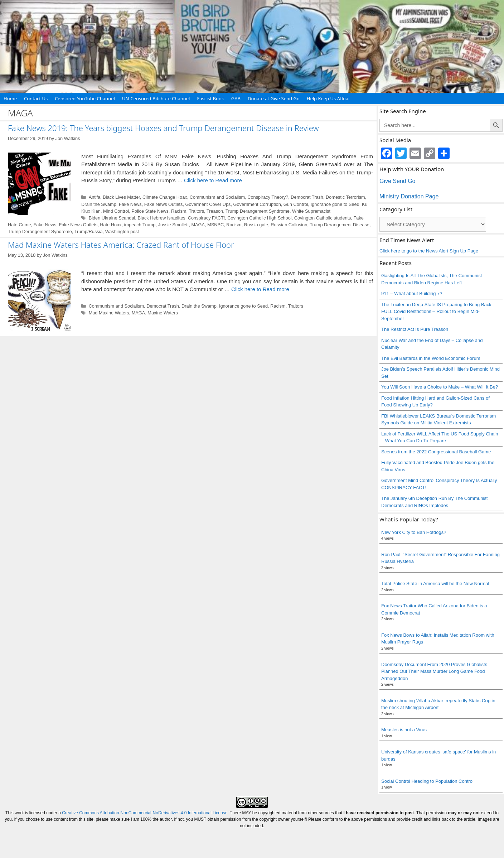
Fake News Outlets (164, 204)
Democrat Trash (307, 197)
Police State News (150, 211)
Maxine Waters (163, 313)
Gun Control (296, 204)
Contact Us (36, 98)
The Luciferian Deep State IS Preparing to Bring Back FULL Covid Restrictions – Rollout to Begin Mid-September (436, 312)
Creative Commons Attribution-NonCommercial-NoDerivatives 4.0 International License (145, 813)
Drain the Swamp (99, 204)
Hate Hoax (111, 225)
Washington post (122, 232)
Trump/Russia (89, 232)
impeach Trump (140, 225)
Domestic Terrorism (345, 197)
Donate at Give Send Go (274, 98)
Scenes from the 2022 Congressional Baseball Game (436, 452)
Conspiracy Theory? (268, 197)
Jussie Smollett (174, 225)
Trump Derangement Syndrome (258, 211)
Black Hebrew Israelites (161, 218)
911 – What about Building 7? (412, 293)
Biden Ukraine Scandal (112, 218)
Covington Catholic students (323, 218)
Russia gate (256, 225)
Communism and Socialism (217, 197)
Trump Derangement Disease (340, 225)
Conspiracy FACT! (206, 218)
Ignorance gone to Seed (335, 204)
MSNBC (215, 225)
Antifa (95, 197)
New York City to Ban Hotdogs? (414, 532)
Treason (215, 211)
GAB (236, 98)
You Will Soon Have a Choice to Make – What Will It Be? (440, 387)
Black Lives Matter (121, 197)
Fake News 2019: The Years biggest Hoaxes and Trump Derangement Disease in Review (163, 128)
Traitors (196, 211)
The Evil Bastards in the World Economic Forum (431, 358)
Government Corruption (257, 204)
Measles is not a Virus (404, 730)
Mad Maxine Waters (109, 313)
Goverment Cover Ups (208, 204)
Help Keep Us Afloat (328, 98)
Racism (179, 211)
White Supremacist (311, 211)
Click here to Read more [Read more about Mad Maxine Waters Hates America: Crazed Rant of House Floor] (260, 289)
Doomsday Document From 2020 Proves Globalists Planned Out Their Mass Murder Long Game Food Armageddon (434, 671)
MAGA (198, 225)
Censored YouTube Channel (85, 98)
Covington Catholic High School (259, 218)
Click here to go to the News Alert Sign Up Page (429, 251)
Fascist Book (210, 98)
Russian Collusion (289, 225)
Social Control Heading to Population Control (427, 781)
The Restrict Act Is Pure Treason (415, 329)
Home (10, 98)
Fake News (130, 204)
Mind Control (116, 211)
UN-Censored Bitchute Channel (156, 98)
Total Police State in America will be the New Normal (435, 584)
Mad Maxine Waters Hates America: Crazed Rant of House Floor (121, 245)
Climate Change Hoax (165, 197)
